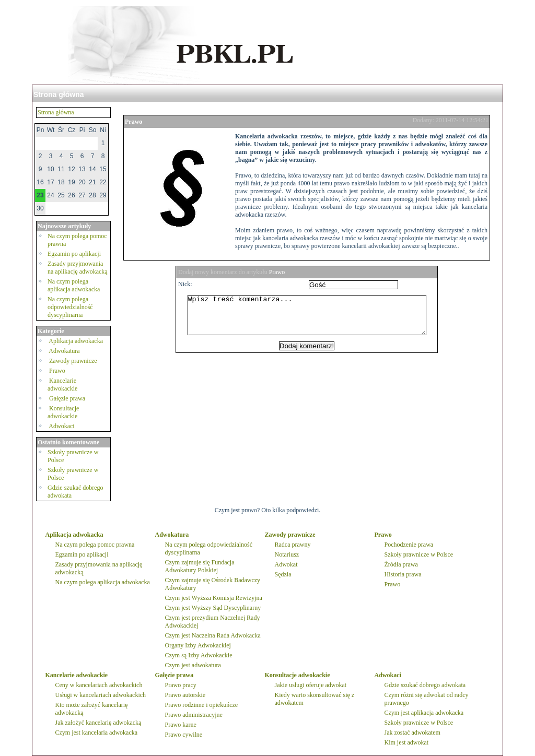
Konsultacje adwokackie (63, 412)
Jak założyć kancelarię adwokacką (98, 723)
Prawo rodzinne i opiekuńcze (202, 705)
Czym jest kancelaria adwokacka (97, 733)
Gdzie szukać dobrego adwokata (425, 685)
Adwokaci (62, 426)
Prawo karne (181, 725)
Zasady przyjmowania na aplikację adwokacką (78, 268)
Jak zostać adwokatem (412, 733)
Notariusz (287, 554)
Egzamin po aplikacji (74, 254)
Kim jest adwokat (407, 742)
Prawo (57, 371)
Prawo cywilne (184, 735)
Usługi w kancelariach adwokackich (101, 695)
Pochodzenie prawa (409, 545)
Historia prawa (403, 574)
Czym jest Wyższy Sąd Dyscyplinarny (213, 608)
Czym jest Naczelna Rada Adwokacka (213, 635)
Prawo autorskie (185, 695)
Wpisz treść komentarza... (312, 319)
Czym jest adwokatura (193, 665)
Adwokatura (65, 351)
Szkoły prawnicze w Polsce (419, 554)
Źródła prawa (401, 564)
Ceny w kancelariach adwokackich (99, 685)
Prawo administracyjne (194, 715)
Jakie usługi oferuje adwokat (311, 685)
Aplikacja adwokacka (76, 341)
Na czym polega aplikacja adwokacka (74, 285)
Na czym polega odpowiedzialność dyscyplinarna (70, 307)
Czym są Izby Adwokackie (199, 655)
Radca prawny (293, 545)
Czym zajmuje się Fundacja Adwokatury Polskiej (200, 566)
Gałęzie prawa (67, 398)
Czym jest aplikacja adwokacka (424, 713)
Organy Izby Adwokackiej (198, 645)
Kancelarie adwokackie (63, 385)
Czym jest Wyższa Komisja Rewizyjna (214, 598)
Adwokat (286, 564)
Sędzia (283, 574)
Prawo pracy (181, 685)
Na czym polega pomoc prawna (95, 545)
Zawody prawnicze (73, 361)
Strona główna (59, 95)
